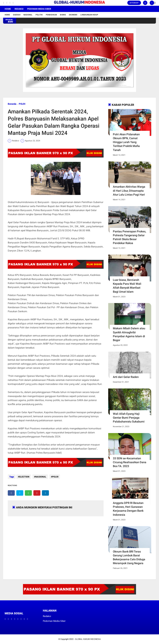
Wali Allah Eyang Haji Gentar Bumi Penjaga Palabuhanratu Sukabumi (129, 418)
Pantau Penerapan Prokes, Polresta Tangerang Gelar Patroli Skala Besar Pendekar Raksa (129, 237)
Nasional (28, 15)
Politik (39, 15)
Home (8, 9)
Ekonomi (73, 15)
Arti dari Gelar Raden (126, 377)
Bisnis (63, 15)
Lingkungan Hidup (89, 15)
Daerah (17, 15)
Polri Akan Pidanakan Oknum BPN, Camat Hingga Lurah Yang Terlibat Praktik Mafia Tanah (126, 142)
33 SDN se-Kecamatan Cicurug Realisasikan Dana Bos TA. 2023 (130, 462)
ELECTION (24, 477)
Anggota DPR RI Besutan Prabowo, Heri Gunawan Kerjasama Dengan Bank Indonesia (128, 509)
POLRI (22, 104)
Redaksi (19, 9)
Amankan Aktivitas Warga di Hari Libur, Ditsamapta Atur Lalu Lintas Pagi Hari (129, 191)
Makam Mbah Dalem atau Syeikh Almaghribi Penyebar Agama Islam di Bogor (129, 334)
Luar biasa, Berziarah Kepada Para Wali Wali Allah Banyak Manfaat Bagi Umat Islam (127, 286)
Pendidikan (51, 15)
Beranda (12, 104)
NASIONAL (40, 477)
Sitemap (134, 3)
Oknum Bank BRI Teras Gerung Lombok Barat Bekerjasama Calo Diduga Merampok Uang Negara (129, 557)
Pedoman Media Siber (39, 9)
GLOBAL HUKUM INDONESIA (88, 639)
